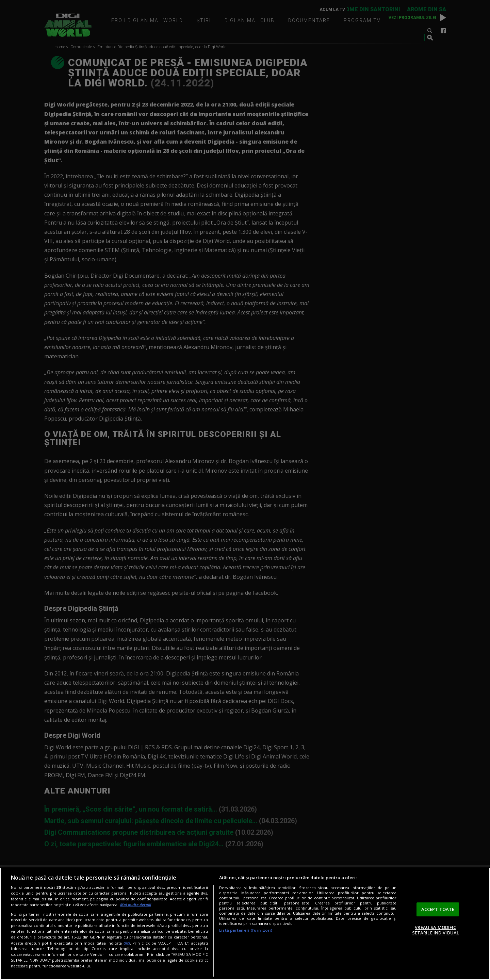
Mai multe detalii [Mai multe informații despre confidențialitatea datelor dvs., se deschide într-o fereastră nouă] (136, 905)
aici (127, 943)
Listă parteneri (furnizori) (246, 930)
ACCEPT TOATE (438, 909)
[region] (245, 924)
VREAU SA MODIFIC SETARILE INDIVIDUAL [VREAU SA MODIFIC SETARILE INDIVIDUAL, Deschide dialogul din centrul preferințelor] (436, 930)
